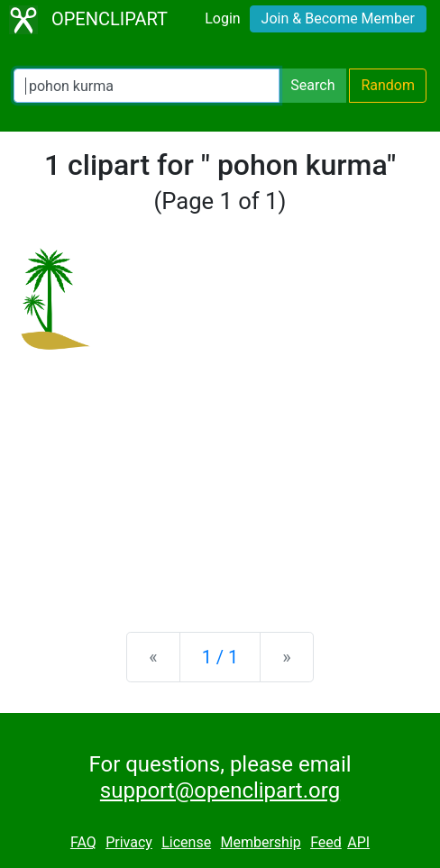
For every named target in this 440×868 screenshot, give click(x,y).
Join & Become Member (338, 18)
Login (222, 18)
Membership (260, 842)
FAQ (83, 842)
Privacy (129, 842)
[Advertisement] (220, 477)
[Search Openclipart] (147, 86)
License (186, 842)
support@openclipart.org (220, 790)
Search (312, 85)
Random (388, 85)
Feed (326, 842)
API (358, 842)
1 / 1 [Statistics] (220, 657)
